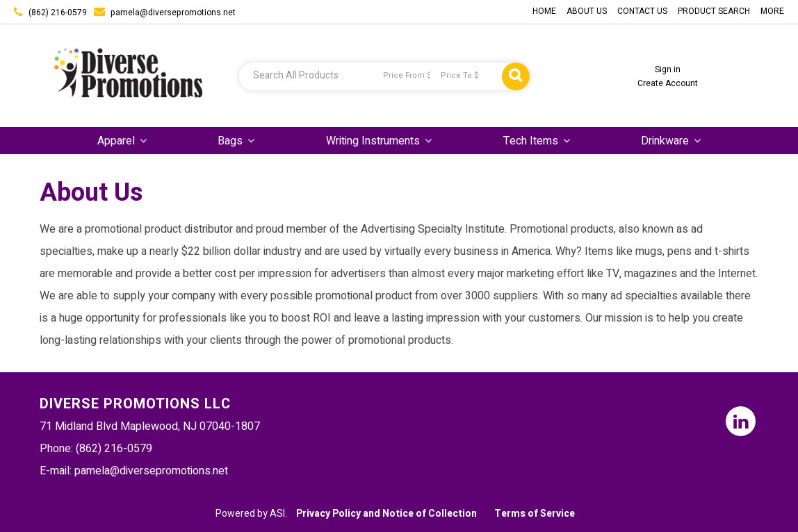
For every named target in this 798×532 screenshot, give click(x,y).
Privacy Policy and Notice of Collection (386, 514)
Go (516, 76)
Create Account (668, 83)
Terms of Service (535, 514)
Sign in (668, 69)
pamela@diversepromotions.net (173, 13)
